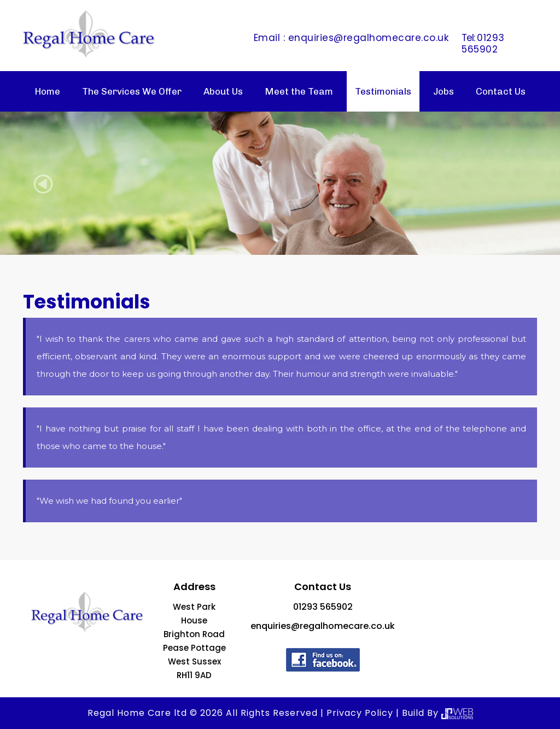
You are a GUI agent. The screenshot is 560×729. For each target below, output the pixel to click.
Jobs (444, 91)
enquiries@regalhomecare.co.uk (369, 38)
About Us (223, 91)
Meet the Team (299, 91)
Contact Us (501, 91)
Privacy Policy (360, 713)
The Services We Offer (132, 91)
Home (47, 91)
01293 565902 (483, 43)
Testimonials (383, 91)
